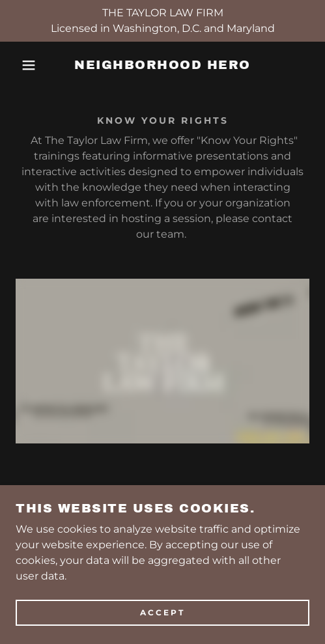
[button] (23, 65)
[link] (163, 65)
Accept (162, 613)
